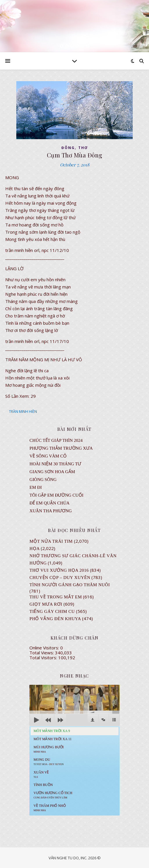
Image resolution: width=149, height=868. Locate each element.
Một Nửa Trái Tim (51, 541)
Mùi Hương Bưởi (48, 749)
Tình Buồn (43, 785)
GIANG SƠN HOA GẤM (52, 472)
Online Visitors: (45, 648)
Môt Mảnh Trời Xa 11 (53, 739)
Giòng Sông (43, 480)
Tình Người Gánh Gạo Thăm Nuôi (70, 585)
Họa (34, 549)
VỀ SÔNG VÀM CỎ (48, 456)
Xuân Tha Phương (50, 511)
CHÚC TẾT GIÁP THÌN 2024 (56, 440)
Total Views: (42, 653)
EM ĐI (36, 487)
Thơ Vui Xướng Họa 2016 (59, 570)
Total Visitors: (44, 658)
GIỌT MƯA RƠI (46, 604)
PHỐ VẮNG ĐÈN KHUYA (55, 619)
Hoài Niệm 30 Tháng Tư (55, 464)
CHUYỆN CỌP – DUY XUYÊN (60, 578)
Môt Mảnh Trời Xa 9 (52, 731)
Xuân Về (41, 774)
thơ (83, 148)
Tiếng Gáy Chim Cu (52, 611)
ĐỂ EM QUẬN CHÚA (49, 503)
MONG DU (48, 762)
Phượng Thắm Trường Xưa (61, 448)
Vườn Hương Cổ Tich (53, 795)
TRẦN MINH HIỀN (23, 412)
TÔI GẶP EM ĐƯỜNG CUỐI (56, 495)
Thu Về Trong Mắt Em (56, 597)
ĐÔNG (68, 148)
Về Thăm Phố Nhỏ (49, 808)
